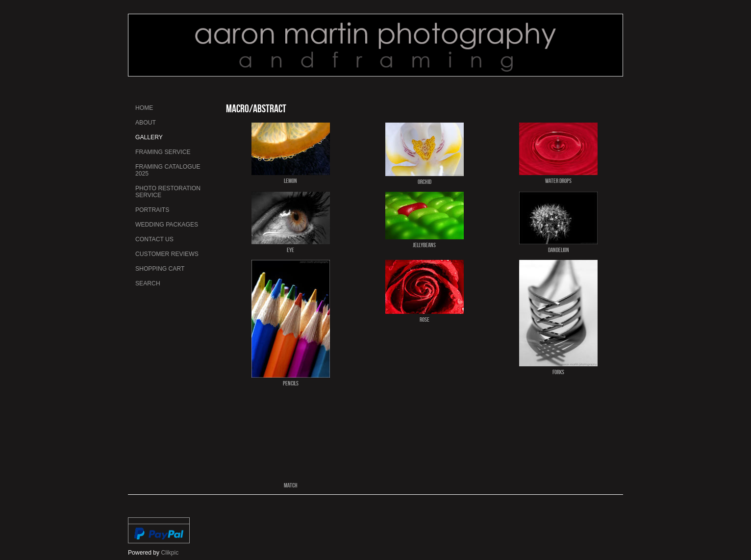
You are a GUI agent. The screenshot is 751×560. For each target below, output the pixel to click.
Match (291, 485)
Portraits (152, 210)
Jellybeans (424, 245)
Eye (290, 250)
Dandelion (559, 250)
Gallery (149, 137)
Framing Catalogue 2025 (168, 170)
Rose (425, 319)
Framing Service (163, 152)
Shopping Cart (160, 269)
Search (148, 283)
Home (144, 108)
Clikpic (170, 553)
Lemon (290, 180)
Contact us (154, 239)
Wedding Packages (167, 225)
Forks (558, 372)
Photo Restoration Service (168, 192)
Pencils (291, 383)
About (146, 123)
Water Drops (558, 180)
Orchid (425, 181)
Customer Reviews (167, 254)
